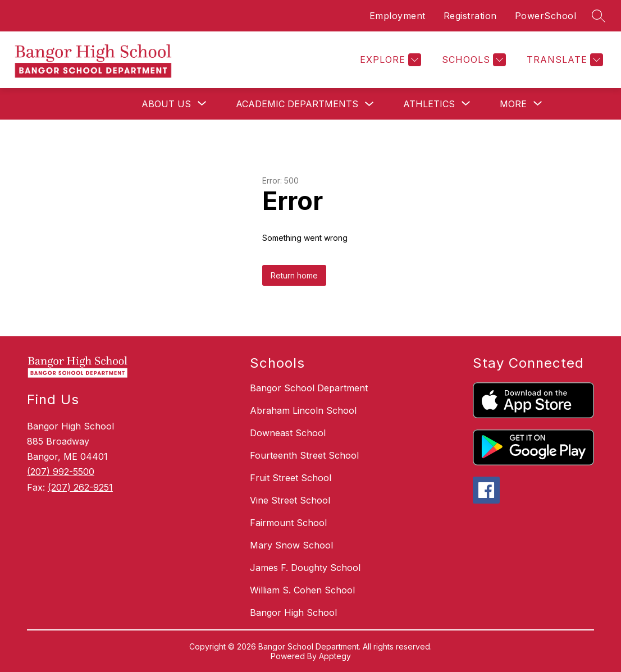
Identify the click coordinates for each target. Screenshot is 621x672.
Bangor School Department (309, 388)
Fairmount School (288, 523)
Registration (470, 16)
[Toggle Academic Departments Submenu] (369, 104)
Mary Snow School (291, 545)
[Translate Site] (563, 60)
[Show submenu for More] (513, 104)
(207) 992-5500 (61, 472)
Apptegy (335, 656)
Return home (294, 275)
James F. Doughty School (305, 568)
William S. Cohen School (302, 590)
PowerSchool (546, 16)
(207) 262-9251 (80, 487)
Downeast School (288, 433)
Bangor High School (293, 612)
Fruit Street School (291, 478)
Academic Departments (297, 104)
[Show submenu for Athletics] (429, 104)
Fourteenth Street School (304, 455)
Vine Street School (290, 500)
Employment (398, 16)
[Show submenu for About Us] (166, 104)
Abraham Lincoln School (303, 410)
